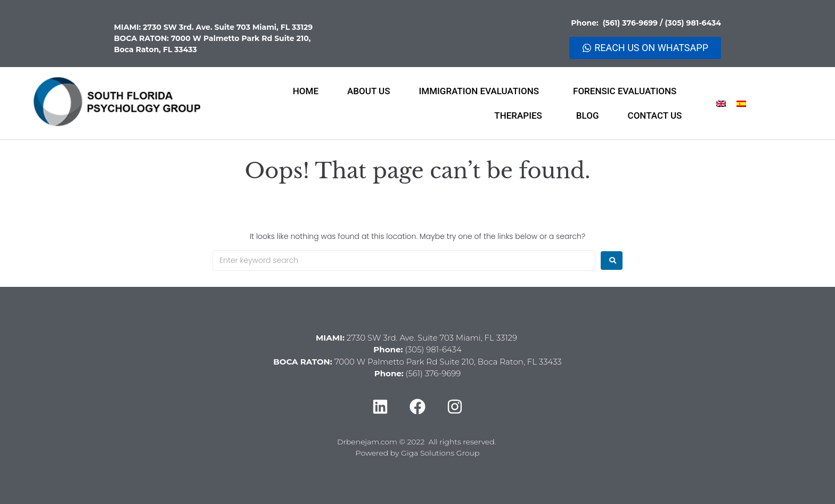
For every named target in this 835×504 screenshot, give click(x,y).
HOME (306, 91)
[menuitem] (721, 104)
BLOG (588, 115)
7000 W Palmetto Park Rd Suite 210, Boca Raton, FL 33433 (448, 362)
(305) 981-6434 (693, 23)
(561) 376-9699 (631, 23)
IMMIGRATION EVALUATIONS (482, 91)
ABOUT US (369, 91)
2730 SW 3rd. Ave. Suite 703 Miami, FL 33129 (228, 27)
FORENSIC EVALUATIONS (627, 91)
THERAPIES (521, 115)
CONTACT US (655, 115)
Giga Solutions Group (440, 453)
